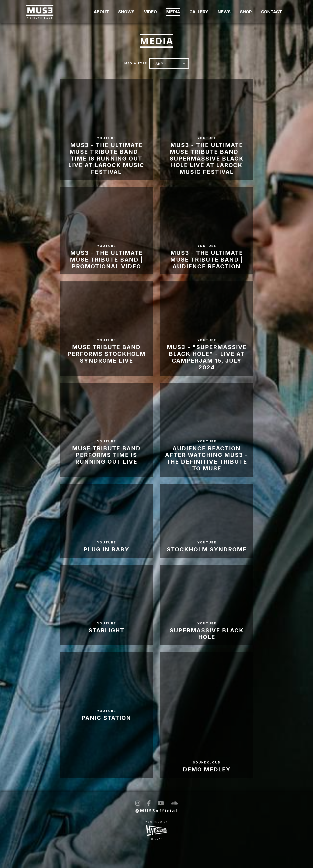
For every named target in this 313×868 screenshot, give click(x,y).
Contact (271, 12)
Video (150, 12)
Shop (246, 12)
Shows (126, 12)
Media (173, 12)
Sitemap (156, 839)
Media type (136, 63)
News (224, 12)
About (101, 12)
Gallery (199, 12)
